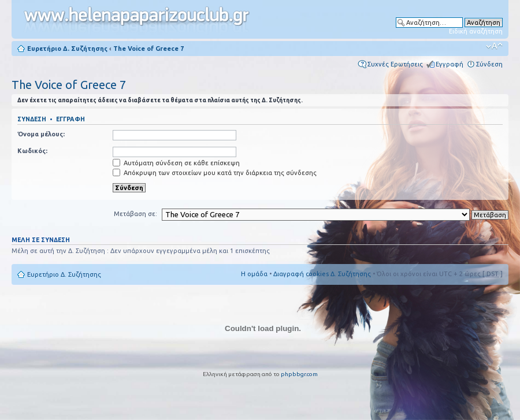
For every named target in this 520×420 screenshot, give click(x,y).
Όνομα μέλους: (41, 134)
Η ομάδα (254, 274)
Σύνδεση (489, 64)
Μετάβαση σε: (135, 214)
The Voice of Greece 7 (148, 49)
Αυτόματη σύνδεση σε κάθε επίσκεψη (176, 163)
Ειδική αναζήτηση (476, 31)
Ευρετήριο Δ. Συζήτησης (67, 49)
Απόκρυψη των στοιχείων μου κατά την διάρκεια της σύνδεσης (215, 173)
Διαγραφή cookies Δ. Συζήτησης (322, 274)
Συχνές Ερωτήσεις (395, 64)
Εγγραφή (450, 64)
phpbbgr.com (299, 374)
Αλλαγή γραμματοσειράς (494, 46)
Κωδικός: (32, 151)
